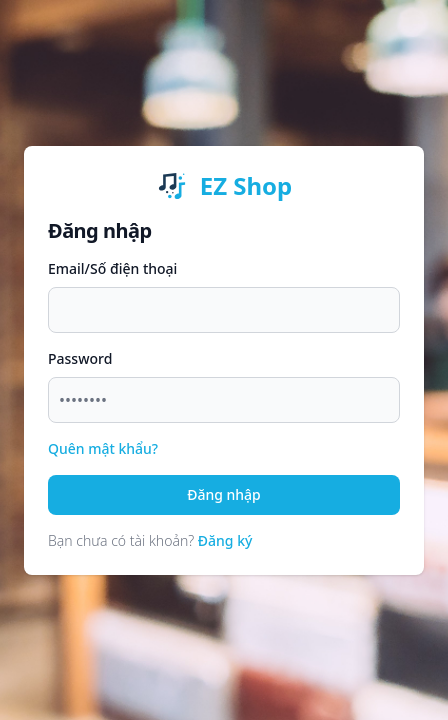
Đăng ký (225, 540)
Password (80, 358)
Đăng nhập (224, 494)
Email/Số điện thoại (112, 268)
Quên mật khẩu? (103, 448)
